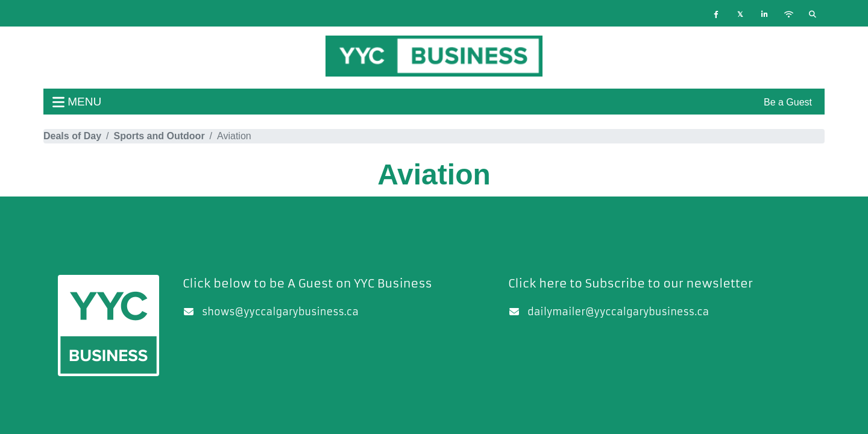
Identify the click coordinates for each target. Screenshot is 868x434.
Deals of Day (72, 136)
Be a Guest (788, 102)
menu (77, 102)
